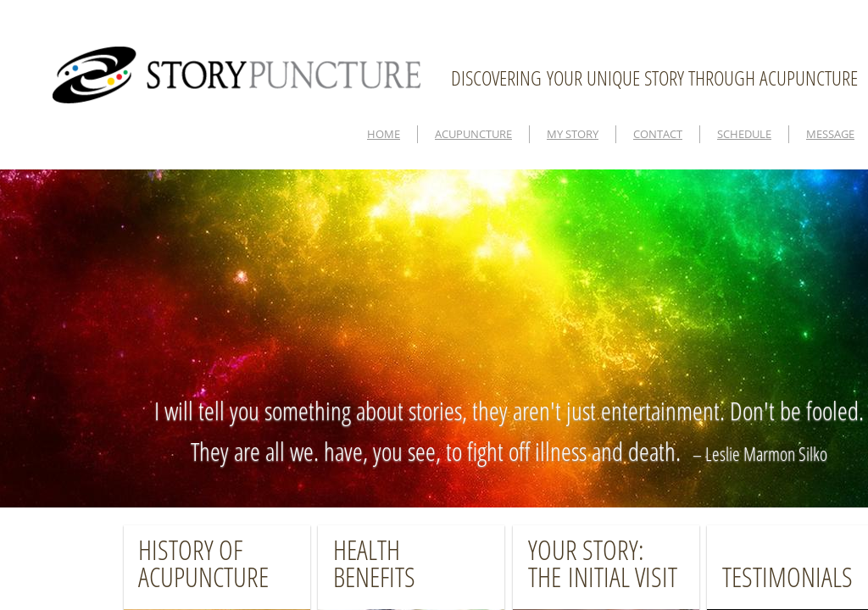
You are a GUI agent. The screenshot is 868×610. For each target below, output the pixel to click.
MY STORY (573, 134)
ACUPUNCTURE (473, 134)
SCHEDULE (744, 134)
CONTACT (658, 134)
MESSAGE (830, 134)
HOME (384, 134)
